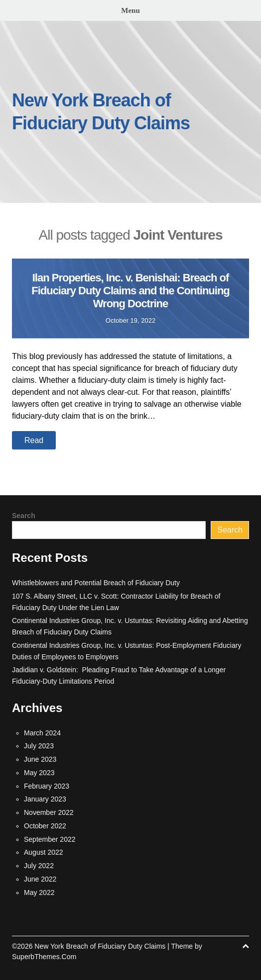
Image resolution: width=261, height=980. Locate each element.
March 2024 (42, 733)
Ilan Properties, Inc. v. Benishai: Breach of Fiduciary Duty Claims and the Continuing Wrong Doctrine (130, 291)
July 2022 (39, 866)
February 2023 (47, 786)
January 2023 (45, 799)
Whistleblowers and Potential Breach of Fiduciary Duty (96, 583)
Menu (130, 10)
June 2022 (40, 879)
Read (34, 440)
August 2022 (44, 852)
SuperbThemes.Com (44, 957)
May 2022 (39, 892)
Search (24, 516)
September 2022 (50, 839)
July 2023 (39, 746)
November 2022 (49, 812)
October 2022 (45, 826)
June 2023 (40, 759)
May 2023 (39, 773)
